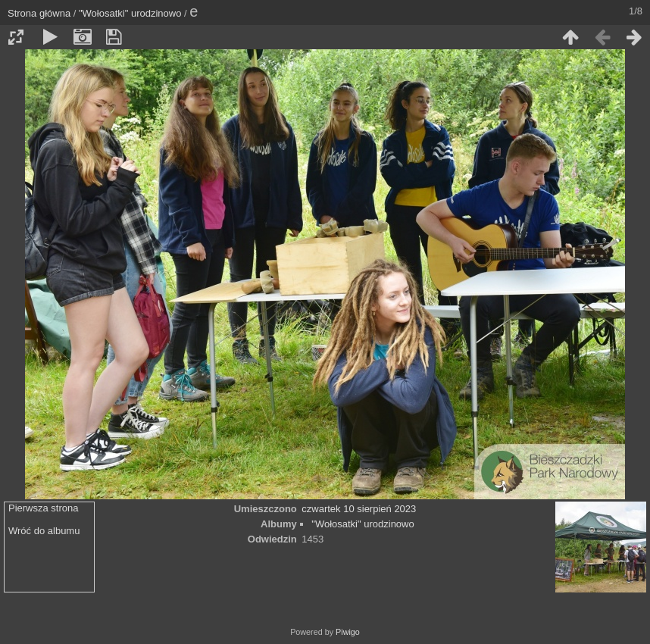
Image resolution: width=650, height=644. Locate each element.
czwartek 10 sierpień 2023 (359, 509)
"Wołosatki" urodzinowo (130, 13)
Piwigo (348, 632)
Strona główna (39, 13)
